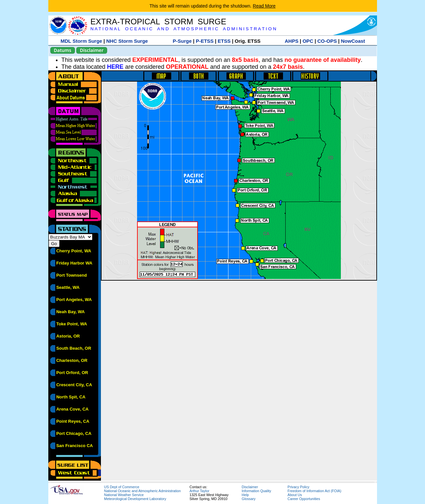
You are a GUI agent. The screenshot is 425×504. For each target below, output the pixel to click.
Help (245, 495)
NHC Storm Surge (127, 41)
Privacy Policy (298, 487)
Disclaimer (92, 50)
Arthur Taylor (200, 491)
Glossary (248, 499)
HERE (115, 67)
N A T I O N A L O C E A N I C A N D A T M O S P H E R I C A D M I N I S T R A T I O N (183, 29)
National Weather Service (124, 495)
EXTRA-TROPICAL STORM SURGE (158, 22)
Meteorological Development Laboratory (135, 499)
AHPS (292, 41)
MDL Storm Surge (81, 41)
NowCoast (353, 41)
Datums (63, 50)
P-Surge (182, 41)
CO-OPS (327, 41)
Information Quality (256, 491)
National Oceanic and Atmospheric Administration (142, 491)
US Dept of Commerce (122, 487)
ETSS (224, 41)
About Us (295, 495)
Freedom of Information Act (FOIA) (314, 491)
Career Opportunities (304, 499)
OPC (308, 41)
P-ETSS (205, 41)
